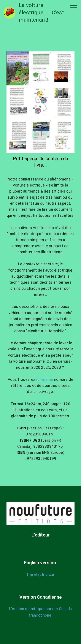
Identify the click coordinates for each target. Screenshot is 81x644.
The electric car (41, 574)
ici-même (45, 380)
